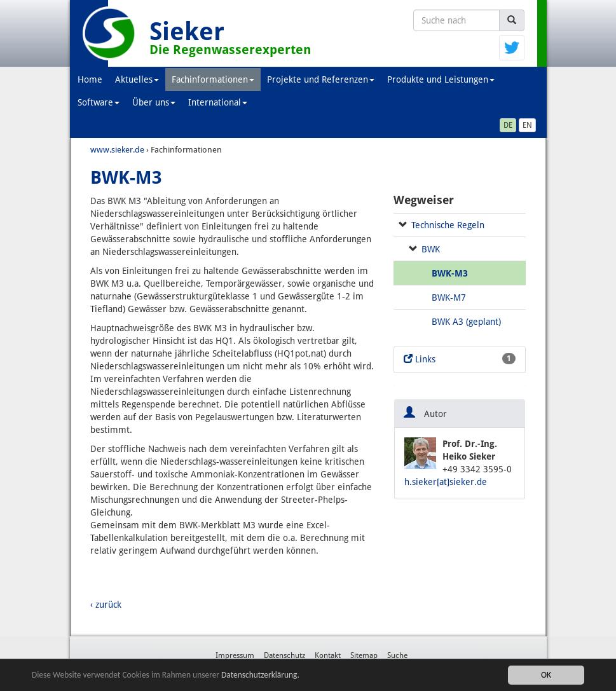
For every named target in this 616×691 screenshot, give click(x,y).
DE (508, 125)
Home (90, 79)
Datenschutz (284, 655)
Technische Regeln (448, 225)
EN (527, 125)
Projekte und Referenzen (321, 79)
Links (460, 359)
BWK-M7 (449, 298)
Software (99, 102)
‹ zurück (106, 605)
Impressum (235, 655)
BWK (431, 249)
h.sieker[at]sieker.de (446, 482)
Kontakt (328, 655)
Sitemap (364, 655)
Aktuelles (137, 79)
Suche (397, 655)
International (218, 102)
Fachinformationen (213, 79)
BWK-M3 (450, 273)
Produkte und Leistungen (441, 79)
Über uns (154, 102)
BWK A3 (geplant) (466, 322)
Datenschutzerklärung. (263, 675)
